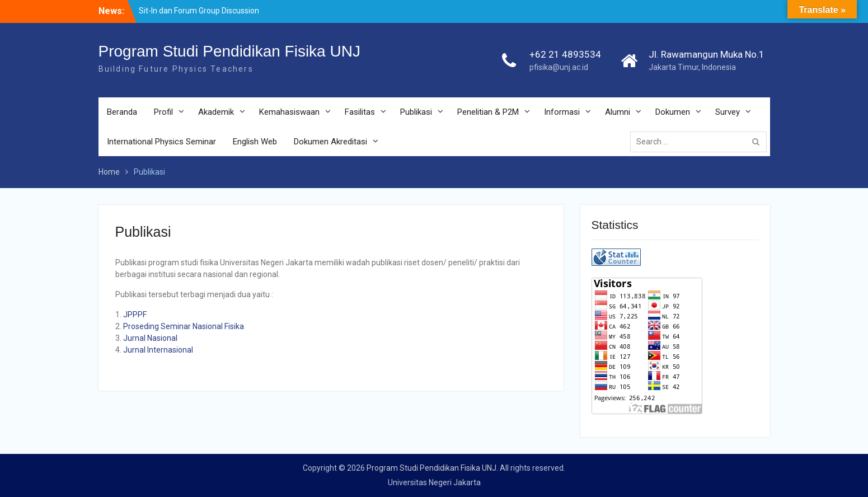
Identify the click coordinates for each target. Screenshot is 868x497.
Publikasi (416, 112)
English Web (255, 142)
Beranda (122, 112)
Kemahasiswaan (289, 112)
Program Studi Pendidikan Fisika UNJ (229, 51)
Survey (728, 112)
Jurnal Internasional (158, 350)
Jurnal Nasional (150, 338)
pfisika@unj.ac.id (559, 67)
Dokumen (673, 112)
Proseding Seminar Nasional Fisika (184, 326)
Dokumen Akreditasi (330, 142)
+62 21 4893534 (565, 54)
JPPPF (135, 315)
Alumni (618, 112)
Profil (163, 112)
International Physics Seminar (161, 142)
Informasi (562, 112)
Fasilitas (360, 112)
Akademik (216, 112)
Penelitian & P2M (488, 112)
